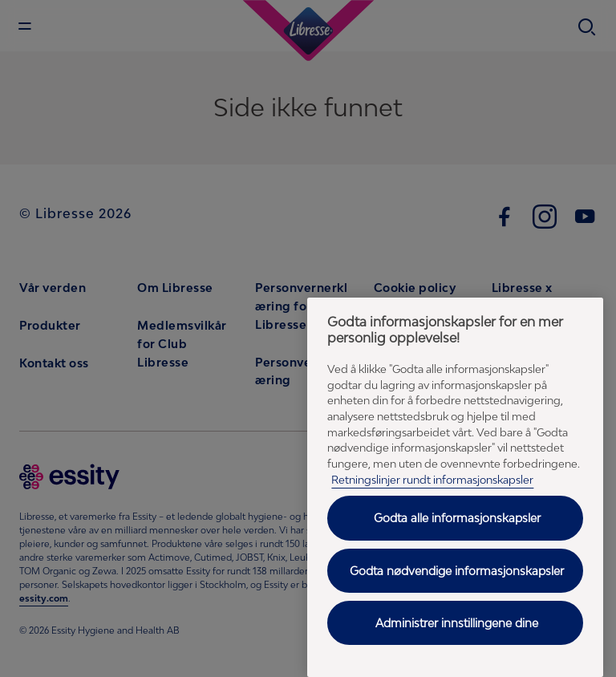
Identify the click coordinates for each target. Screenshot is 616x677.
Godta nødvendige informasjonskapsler (457, 571)
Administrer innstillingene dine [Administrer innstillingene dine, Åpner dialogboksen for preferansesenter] (457, 623)
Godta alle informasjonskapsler (457, 518)
